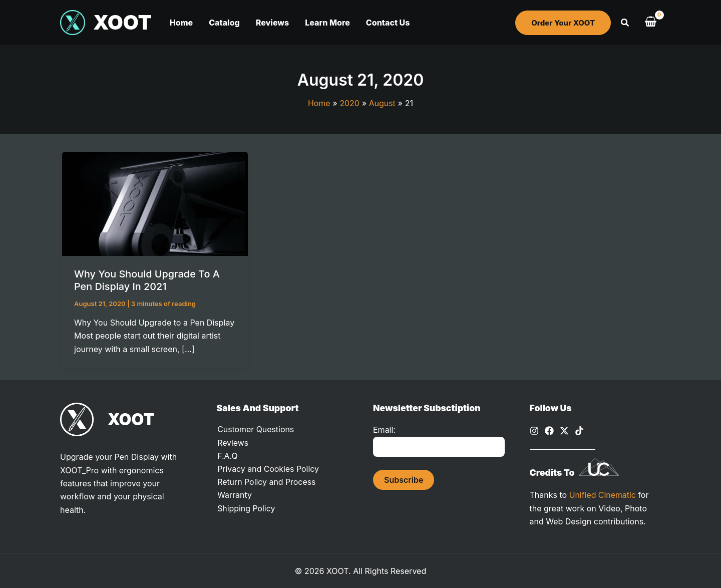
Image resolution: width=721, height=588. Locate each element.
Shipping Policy (246, 509)
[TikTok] (579, 430)
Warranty (234, 496)
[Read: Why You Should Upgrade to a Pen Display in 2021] (155, 203)
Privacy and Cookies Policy (268, 469)
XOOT (122, 22)
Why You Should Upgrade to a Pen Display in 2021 (147, 280)
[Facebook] (549, 430)
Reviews (233, 443)
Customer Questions (255, 430)
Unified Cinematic (603, 494)
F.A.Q (227, 456)
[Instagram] (534, 430)
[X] (564, 430)
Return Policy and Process (266, 482)
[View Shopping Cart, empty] (650, 23)
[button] (563, 23)
